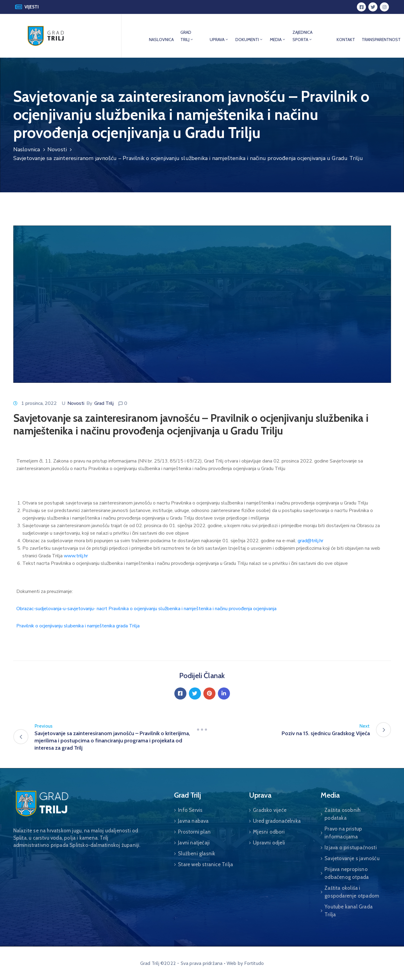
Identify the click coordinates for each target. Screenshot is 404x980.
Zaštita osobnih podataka (343, 814)
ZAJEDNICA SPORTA (302, 36)
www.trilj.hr (76, 556)
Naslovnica (27, 149)
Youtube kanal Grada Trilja (349, 911)
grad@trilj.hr (310, 541)
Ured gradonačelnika (277, 821)
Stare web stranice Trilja (205, 864)
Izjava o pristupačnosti (351, 847)
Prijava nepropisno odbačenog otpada (347, 873)
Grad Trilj (104, 403)
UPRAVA (219, 40)
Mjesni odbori (269, 832)
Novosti (57, 149)
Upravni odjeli (269, 843)
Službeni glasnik (197, 853)
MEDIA (278, 40)
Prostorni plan (194, 832)
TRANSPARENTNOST (381, 40)
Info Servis (190, 810)
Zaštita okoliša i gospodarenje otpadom (352, 892)
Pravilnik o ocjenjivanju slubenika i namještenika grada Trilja (78, 626)
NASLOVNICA (161, 40)
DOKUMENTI (249, 40)
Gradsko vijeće (270, 810)
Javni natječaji (194, 843)
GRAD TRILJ (187, 36)
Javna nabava (193, 821)
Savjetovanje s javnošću (352, 858)
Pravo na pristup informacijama (343, 833)
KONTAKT (346, 40)
